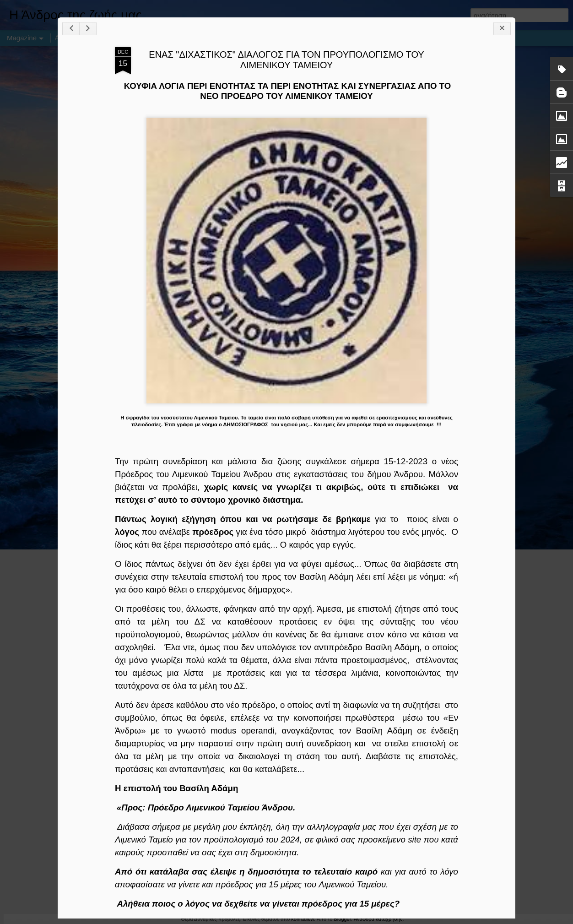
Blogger (342, 919)
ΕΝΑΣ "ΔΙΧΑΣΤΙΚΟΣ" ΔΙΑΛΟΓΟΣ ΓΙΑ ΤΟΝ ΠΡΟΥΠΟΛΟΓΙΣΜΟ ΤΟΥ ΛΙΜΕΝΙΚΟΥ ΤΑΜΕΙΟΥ (286, 60)
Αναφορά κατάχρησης (378, 919)
